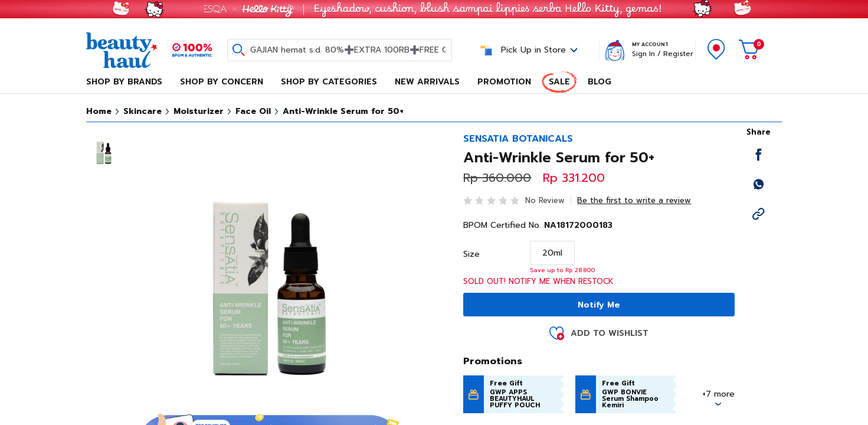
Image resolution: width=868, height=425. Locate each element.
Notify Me (599, 305)
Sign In (643, 54)
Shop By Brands (124, 82)
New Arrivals (427, 82)
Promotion (504, 82)
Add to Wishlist (610, 333)
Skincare (143, 111)
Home (99, 111)
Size (471, 254)
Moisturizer (199, 111)
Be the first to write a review (634, 200)
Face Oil (253, 111)
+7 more (718, 394)
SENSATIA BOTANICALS (518, 139)
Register (678, 54)
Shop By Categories (329, 82)
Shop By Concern (222, 82)
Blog (600, 82)
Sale (559, 82)
